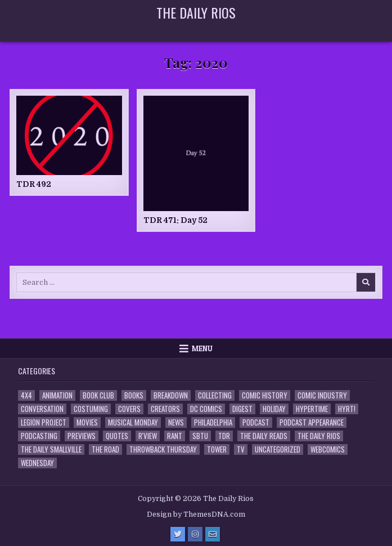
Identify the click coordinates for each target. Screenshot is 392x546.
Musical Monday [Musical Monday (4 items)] (133, 422)
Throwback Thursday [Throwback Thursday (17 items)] (163, 449)
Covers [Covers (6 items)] (129, 409)
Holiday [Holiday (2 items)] (274, 409)
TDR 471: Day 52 (175, 220)
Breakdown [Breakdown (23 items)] (171, 395)
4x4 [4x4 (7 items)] (26, 395)
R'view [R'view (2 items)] (148, 436)
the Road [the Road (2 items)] (105, 449)
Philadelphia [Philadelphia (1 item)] (213, 422)
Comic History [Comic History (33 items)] (265, 395)
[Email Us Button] (213, 534)
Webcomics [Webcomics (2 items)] (328, 449)
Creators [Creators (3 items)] (165, 409)
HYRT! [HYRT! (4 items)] (347, 409)
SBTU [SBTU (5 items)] (200, 436)
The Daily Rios (196, 12)
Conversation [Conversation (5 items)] (42, 409)
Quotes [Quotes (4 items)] (117, 436)
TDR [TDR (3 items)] (224, 436)
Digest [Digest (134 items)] (242, 409)
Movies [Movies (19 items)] (87, 422)
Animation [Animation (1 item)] (57, 395)
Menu (202, 348)
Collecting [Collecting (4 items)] (215, 395)
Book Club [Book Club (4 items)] (98, 395)
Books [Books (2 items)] (134, 395)
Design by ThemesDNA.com (196, 514)
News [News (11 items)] (176, 422)
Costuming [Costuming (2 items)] (91, 409)
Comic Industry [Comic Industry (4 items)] (322, 395)
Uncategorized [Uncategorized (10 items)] (278, 449)
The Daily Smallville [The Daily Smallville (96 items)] (51, 449)
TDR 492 (34, 184)
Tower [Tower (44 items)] (217, 449)
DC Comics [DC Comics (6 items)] (206, 409)
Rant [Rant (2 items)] (175, 436)
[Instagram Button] (195, 534)
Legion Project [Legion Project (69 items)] (44, 422)
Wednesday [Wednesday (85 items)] (37, 463)
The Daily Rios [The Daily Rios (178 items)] (319, 436)
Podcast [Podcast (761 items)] (256, 422)
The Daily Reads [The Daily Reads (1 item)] (264, 436)
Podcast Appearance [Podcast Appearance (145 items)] (312, 422)
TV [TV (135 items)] (241, 449)
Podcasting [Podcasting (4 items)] (39, 436)
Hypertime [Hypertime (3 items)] (312, 409)
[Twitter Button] (178, 534)
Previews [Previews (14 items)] (82, 436)
